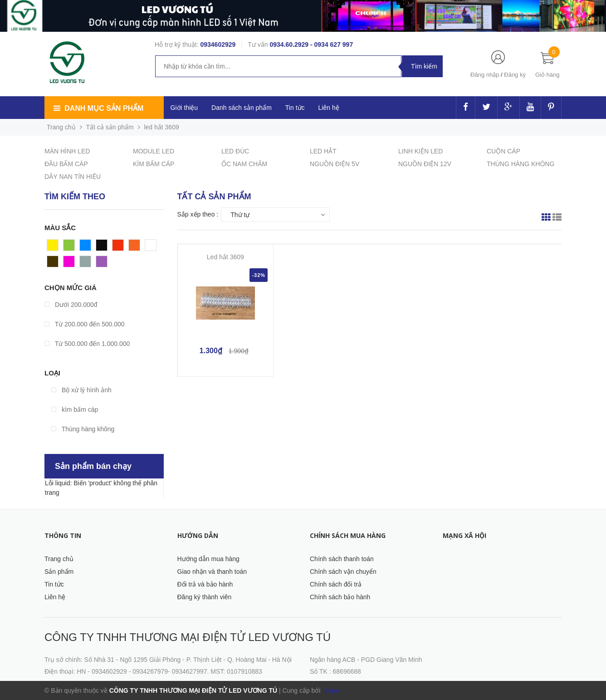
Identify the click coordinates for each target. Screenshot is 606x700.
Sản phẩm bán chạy (93, 466)
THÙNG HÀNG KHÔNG (520, 164)
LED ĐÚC (235, 151)
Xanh (71, 247)
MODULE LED (154, 151)
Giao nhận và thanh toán (212, 572)
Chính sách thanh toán (342, 559)
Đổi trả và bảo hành (205, 584)
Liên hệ (329, 108)
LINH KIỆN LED (420, 151)
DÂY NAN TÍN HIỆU (73, 177)
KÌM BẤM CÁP (154, 164)
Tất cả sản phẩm (110, 127)
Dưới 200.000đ (71, 305)
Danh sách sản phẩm (242, 108)
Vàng (55, 247)
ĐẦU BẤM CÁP (66, 164)
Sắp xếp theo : (198, 214)
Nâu (53, 264)
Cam (136, 247)
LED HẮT (323, 151)
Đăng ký (515, 75)
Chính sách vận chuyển (343, 572)
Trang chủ (59, 559)
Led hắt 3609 (225, 257)
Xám (86, 264)
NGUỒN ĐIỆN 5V (335, 164)
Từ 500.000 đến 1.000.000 (87, 344)
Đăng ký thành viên (205, 597)
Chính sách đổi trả (336, 584)
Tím (102, 264)
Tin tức (295, 108)
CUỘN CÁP (503, 151)
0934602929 (218, 44)
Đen (102, 247)
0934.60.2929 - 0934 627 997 (311, 44)
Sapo (331, 690)
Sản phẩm (59, 572)
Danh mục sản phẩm (104, 108)
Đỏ (117, 247)
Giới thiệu (184, 108)
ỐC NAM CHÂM (244, 164)
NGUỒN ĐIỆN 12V (425, 164)
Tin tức (54, 584)
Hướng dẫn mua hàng (208, 559)
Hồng (71, 264)
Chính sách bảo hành (340, 597)
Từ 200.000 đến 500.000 (85, 324)
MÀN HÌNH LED (67, 151)
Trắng (153, 247)
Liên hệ (55, 597)
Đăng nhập (485, 75)
